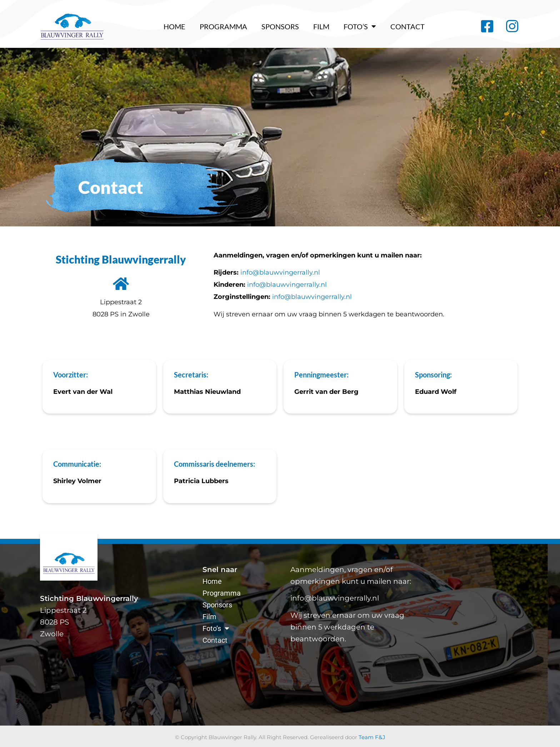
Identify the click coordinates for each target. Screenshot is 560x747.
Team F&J (372, 737)
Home (174, 26)
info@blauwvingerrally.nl (280, 272)
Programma (223, 26)
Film (321, 26)
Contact (407, 26)
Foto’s (360, 26)
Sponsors (280, 26)
